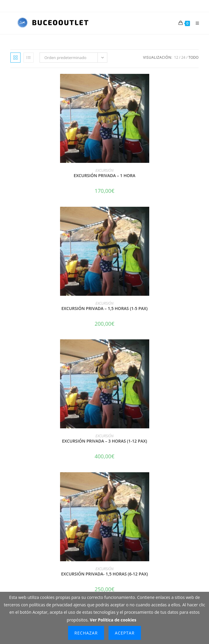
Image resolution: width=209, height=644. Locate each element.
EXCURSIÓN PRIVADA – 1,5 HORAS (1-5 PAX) (104, 308)
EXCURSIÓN (104, 170)
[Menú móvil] (195, 23)
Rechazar (86, 633)
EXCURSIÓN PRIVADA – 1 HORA (104, 175)
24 (183, 57)
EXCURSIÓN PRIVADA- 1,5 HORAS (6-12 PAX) (105, 574)
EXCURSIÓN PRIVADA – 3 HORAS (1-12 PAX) (104, 441)
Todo (194, 57)
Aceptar (125, 633)
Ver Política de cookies (113, 620)
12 (176, 57)
